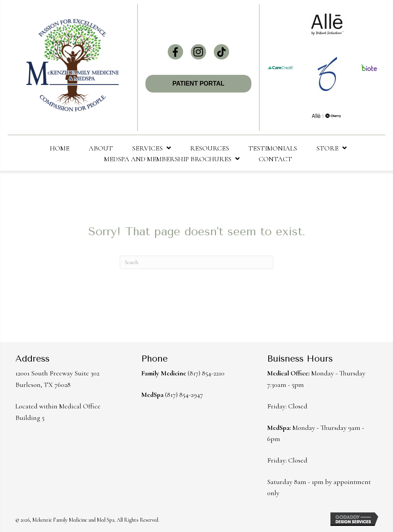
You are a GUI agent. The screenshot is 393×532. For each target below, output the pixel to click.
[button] (175, 52)
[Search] (196, 262)
